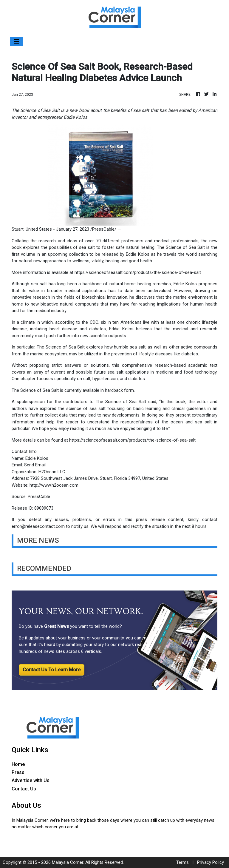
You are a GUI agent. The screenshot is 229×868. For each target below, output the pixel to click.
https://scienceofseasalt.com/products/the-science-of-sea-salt (138, 272)
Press (18, 772)
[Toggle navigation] (16, 41)
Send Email (35, 465)
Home (18, 764)
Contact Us (24, 789)
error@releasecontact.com (38, 526)
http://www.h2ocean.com (54, 485)
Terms (182, 862)
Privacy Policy (211, 862)
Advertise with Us (31, 780)
